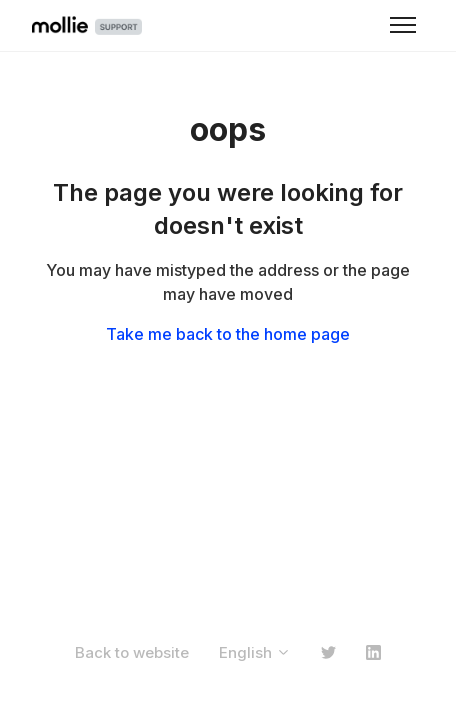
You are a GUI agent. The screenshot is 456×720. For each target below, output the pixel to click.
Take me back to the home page (228, 334)
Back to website (132, 652)
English (255, 652)
